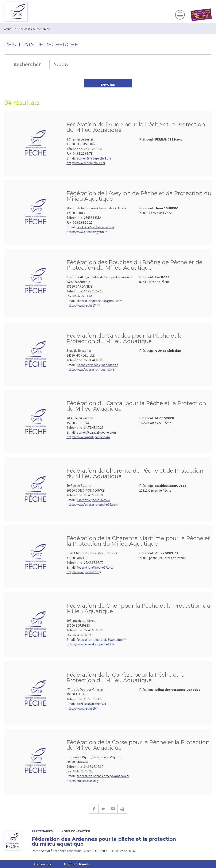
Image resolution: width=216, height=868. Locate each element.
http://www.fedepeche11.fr (86, 163)
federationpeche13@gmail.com (100, 301)
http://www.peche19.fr (83, 708)
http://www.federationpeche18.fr (90, 644)
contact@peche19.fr (92, 704)
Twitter (103, 809)
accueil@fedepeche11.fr (94, 158)
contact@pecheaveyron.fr (96, 227)
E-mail (113, 809)
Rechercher (27, 64)
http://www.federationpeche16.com (92, 504)
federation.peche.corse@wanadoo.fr (103, 776)
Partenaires (42, 831)
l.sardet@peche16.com (93, 500)
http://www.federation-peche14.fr (91, 369)
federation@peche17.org (95, 567)
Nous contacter (76, 831)
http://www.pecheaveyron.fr (87, 232)
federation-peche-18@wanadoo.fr (101, 640)
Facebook (94, 809)
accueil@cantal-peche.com (96, 432)
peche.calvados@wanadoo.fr (97, 365)
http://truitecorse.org (82, 781)
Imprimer (122, 809)
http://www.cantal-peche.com (88, 437)
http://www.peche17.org (84, 572)
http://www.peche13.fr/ (83, 305)
